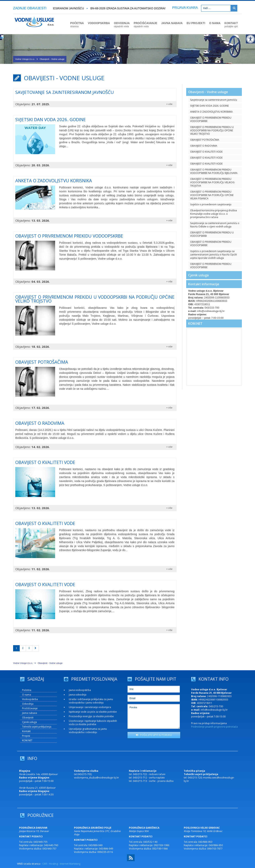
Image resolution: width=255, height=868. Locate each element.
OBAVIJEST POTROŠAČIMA (205, 140)
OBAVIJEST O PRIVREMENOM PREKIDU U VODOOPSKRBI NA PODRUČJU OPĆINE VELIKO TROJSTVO (212, 130)
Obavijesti (28, 717)
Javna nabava (30, 713)
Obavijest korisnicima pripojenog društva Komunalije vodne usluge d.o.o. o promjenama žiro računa (214, 214)
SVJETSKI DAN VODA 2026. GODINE (209, 106)
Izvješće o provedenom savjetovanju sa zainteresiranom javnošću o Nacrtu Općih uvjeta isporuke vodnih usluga (214, 255)
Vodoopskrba (30, 699)
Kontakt (26, 731)
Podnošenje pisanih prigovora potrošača (214, 727)
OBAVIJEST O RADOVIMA (204, 146)
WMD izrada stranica (29, 864)
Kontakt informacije (204, 284)
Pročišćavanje (30, 708)
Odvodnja (28, 704)
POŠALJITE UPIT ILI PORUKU (154, 735)
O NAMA (215, 23)
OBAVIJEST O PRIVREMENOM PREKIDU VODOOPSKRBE (211, 119)
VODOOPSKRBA (99, 23)
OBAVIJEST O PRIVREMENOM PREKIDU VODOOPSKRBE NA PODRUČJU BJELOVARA (214, 171)
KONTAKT (231, 25)
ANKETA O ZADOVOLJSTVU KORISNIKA (211, 112)
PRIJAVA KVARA (185, 8)
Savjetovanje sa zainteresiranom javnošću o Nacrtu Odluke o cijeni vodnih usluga (215, 225)
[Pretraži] (234, 8)
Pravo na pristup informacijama (209, 723)
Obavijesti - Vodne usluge (52, 59)
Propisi (26, 736)
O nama (27, 695)
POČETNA (77, 25)
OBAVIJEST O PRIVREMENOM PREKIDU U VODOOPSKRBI (212, 234)
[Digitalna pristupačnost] (250, 39)
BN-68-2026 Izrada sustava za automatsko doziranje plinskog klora (145, 8)
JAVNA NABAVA (172, 23)
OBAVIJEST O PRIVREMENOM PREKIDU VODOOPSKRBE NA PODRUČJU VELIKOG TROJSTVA (212, 182)
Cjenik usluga (198, 275)
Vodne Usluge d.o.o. (25, 59)
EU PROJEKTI (196, 23)
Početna (27, 690)
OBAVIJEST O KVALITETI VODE (206, 152)
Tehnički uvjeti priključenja (37, 727)
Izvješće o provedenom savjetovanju (211, 204)
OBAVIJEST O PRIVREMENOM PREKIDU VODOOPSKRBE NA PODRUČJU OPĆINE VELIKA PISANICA (212, 195)
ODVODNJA (122, 25)
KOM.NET (195, 323)
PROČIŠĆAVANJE (146, 25)
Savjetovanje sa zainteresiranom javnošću (214, 100)
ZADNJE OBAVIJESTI (30, 8)
